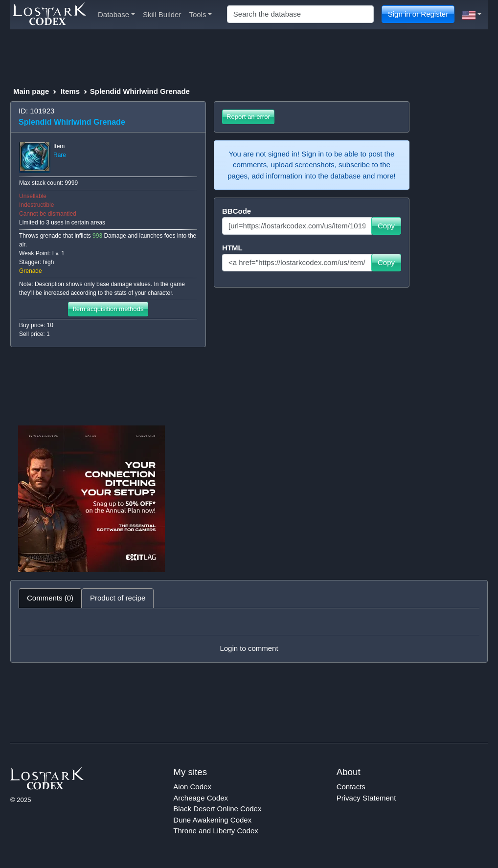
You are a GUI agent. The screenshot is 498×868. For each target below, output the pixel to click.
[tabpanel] (249, 635)
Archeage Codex (201, 798)
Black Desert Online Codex (217, 809)
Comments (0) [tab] (50, 598)
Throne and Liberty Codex (215, 831)
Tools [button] (200, 14)
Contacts (351, 787)
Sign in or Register (418, 14)
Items (70, 91)
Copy (386, 226)
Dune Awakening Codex (212, 820)
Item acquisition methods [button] (108, 309)
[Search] (300, 14)
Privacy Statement (366, 798)
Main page (31, 91)
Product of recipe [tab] (118, 598)
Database (116, 14)
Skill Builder (162, 14)
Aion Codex (192, 787)
